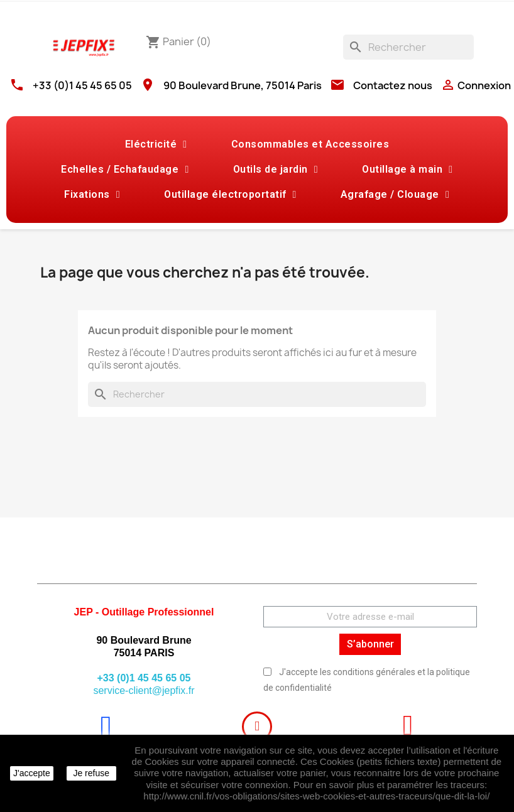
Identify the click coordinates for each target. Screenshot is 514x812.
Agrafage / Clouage (395, 195)
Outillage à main (407, 170)
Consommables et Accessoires (310, 144)
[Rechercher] (408, 47)
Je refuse (91, 773)
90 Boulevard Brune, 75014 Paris (243, 85)
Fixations (92, 195)
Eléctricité (156, 144)
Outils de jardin (276, 170)
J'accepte (32, 773)
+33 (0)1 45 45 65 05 (82, 85)
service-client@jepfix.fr (144, 690)
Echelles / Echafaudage (125, 170)
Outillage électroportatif (230, 195)
